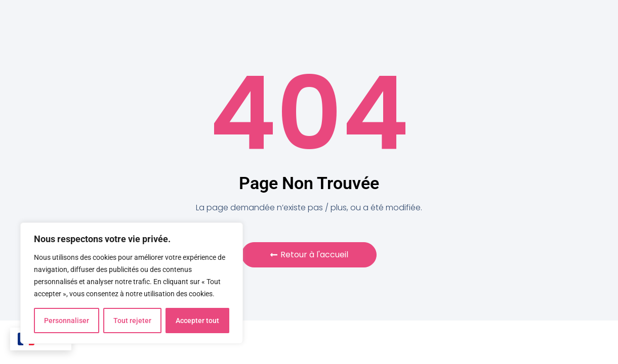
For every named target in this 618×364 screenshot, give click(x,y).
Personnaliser (67, 321)
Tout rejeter (132, 321)
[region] (132, 283)
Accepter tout (197, 321)
